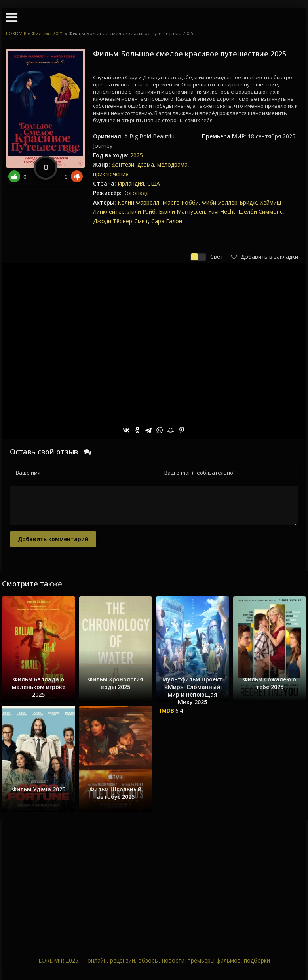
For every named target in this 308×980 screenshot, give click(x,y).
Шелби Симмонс (260, 212)
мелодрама (172, 164)
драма (146, 164)
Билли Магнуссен (182, 212)
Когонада (136, 193)
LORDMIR (16, 33)
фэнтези (123, 164)
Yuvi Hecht (222, 212)
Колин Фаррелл (138, 202)
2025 (137, 155)
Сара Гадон (167, 221)
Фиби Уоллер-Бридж (229, 202)
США (154, 183)
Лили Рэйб (142, 212)
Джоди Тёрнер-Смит (121, 221)
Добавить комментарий (53, 539)
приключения (111, 174)
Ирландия (131, 183)
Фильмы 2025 (48, 33)
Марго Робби (181, 202)
